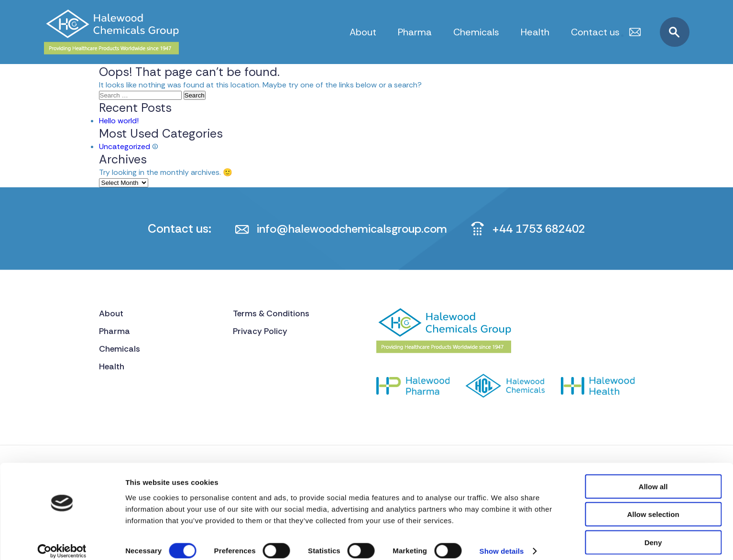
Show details (502, 541)
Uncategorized (125, 146)
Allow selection (653, 504)
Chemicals (476, 32)
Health (535, 32)
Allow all (653, 476)
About (363, 32)
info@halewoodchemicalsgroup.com (349, 229)
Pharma (415, 32)
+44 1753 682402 (545, 229)
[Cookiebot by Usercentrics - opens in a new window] (62, 541)
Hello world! (119, 121)
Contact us (595, 32)
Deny (653, 532)
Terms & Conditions (273, 314)
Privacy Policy (261, 333)
